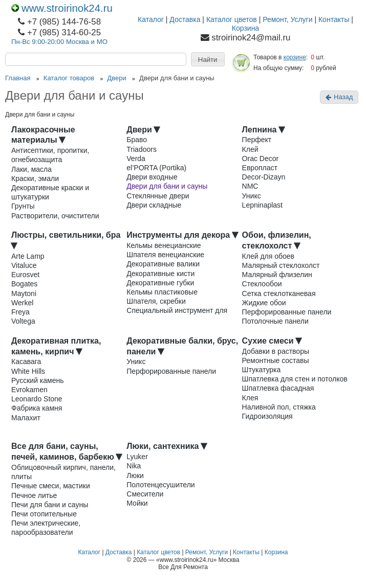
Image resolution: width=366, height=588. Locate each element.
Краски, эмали (35, 178)
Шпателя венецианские (165, 255)
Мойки (137, 503)
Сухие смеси (272, 341)
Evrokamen (29, 390)
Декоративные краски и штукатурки (50, 192)
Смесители (145, 494)
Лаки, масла (31, 169)
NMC (250, 186)
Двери (143, 130)
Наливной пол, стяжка (279, 407)
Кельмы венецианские (164, 245)
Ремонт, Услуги (287, 19)
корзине (295, 57)
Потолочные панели (275, 321)
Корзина (245, 28)
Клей (250, 149)
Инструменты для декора (182, 235)
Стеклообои (262, 284)
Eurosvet (25, 275)
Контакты (334, 19)
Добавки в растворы (276, 351)
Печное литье (34, 495)
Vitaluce (24, 265)
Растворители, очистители (55, 216)
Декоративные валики (163, 264)
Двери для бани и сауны (167, 186)
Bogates (24, 284)
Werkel (22, 303)
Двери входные (152, 177)
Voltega (23, 321)
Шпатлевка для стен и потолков (295, 379)
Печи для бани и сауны (50, 505)
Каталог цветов (232, 19)
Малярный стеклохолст (281, 265)
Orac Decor (261, 159)
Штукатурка (262, 370)
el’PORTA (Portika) (156, 168)
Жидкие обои (264, 303)
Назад (339, 97)
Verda (136, 159)
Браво (137, 140)
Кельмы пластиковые (162, 292)
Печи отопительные (44, 514)
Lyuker (137, 457)
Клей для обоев (268, 256)
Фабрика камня (37, 408)
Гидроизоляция (267, 416)
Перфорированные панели (287, 312)
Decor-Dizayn (264, 177)
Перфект (257, 140)
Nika (134, 466)
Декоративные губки (160, 283)
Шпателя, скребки (156, 301)
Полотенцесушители (160, 485)
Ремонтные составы (276, 360)
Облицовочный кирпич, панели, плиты (63, 472)
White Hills (28, 371)
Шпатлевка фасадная (278, 388)
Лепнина (264, 130)
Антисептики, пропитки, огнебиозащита (50, 155)
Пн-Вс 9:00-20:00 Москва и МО (59, 42)
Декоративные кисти (160, 274)
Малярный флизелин (277, 275)
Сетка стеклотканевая (279, 293)
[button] (208, 59)
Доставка (185, 19)
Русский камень (38, 380)
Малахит (26, 418)
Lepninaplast (262, 205)
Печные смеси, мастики (51, 486)
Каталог (151, 19)
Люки (135, 476)
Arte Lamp (28, 256)
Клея (250, 398)
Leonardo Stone (37, 399)
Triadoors (142, 149)
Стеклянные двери (158, 196)
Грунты (23, 206)
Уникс (252, 196)
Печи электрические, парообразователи (46, 528)
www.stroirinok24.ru (62, 8)
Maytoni (24, 293)
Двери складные (154, 205)
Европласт (260, 168)
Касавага (26, 361)
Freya (20, 312)
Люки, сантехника (167, 446)
